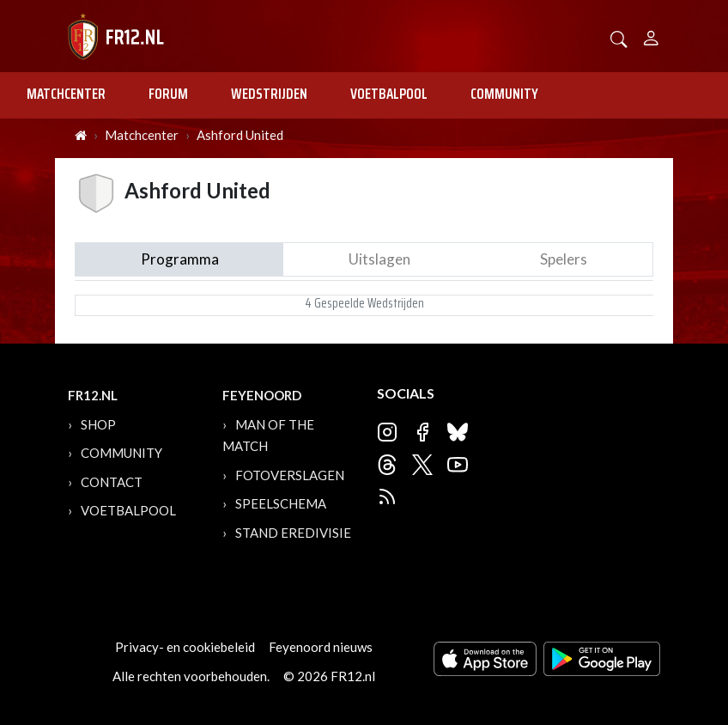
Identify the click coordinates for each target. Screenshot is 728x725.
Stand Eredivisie (293, 533)
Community (504, 94)
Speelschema (281, 503)
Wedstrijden (269, 94)
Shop (98, 424)
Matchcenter (66, 94)
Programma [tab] (180, 259)
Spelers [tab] (564, 259)
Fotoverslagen (290, 475)
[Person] (651, 36)
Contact (112, 482)
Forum (168, 94)
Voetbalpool (389, 94)
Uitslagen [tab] (379, 259)
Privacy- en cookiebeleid (185, 647)
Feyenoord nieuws (321, 647)
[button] (619, 37)
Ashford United (240, 135)
